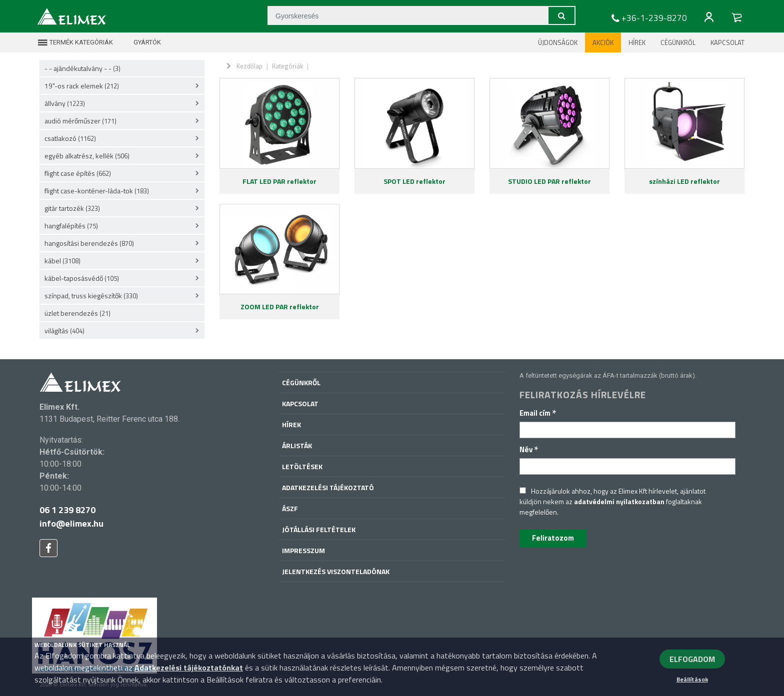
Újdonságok (558, 42)
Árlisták (297, 445)
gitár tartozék (72, 208)
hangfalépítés (71, 226)
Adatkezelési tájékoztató (328, 487)
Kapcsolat (727, 42)
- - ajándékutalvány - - (82, 68)
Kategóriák (287, 66)
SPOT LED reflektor (414, 181)
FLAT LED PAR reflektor (279, 181)
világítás (64, 331)
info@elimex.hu (71, 523)
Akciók (603, 42)
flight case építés (78, 173)
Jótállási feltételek (319, 529)
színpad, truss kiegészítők (91, 296)
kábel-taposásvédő (82, 278)
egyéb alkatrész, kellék (87, 156)
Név (529, 449)
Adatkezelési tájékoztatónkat (189, 668)
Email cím (538, 413)
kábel (62, 261)
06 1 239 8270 (67, 510)
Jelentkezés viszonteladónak (336, 571)
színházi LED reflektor (684, 181)
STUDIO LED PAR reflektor (549, 181)
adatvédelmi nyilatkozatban (619, 501)
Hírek (637, 42)
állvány (65, 103)
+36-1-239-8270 (648, 18)
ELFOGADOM (692, 659)
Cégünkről (678, 42)
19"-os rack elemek (82, 86)
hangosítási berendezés (89, 243)
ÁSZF (290, 508)
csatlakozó (70, 138)
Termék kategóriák (75, 42)
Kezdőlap (249, 66)
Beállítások (692, 679)
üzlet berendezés (77, 313)
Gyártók (141, 42)
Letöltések (302, 466)
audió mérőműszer (80, 121)
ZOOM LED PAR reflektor (280, 307)
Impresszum (303, 550)
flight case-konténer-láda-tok (97, 191)
